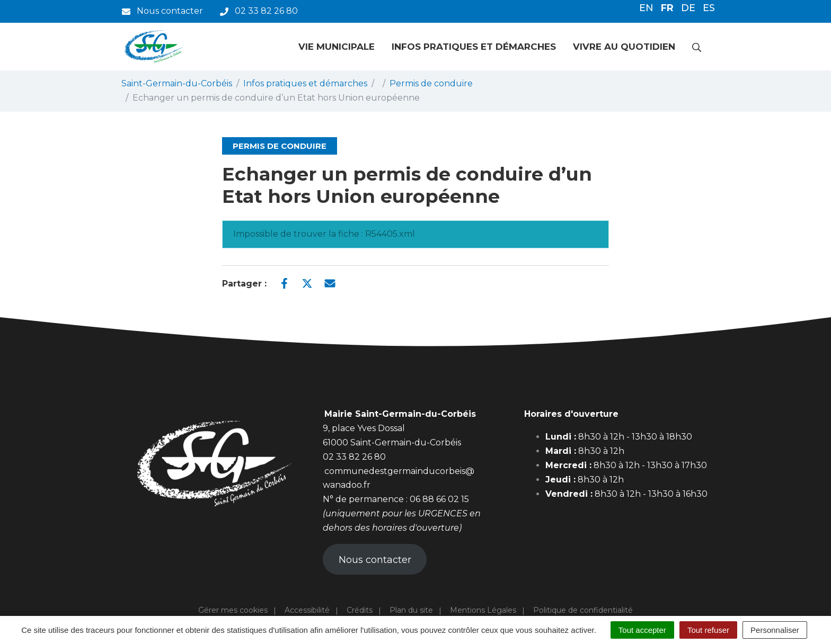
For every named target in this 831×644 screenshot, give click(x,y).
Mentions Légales (483, 610)
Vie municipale (337, 47)
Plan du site (411, 610)
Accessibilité (307, 610)
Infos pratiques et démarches (474, 47)
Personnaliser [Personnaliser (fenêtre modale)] (775, 630)
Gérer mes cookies (233, 610)
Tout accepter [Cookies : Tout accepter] (642, 630)
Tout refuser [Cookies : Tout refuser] (708, 630)
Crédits (360, 610)
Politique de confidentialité (583, 610)
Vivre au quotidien (624, 47)
